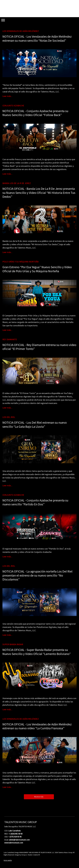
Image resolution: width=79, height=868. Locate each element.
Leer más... (7, 96)
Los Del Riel (9, 417)
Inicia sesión (8, 860)
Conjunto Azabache (13, 106)
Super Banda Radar (13, 644)
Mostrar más (39, 797)
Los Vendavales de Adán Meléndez (21, 31)
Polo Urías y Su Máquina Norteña (21, 262)
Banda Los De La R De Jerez (17, 183)
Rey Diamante (10, 339)
